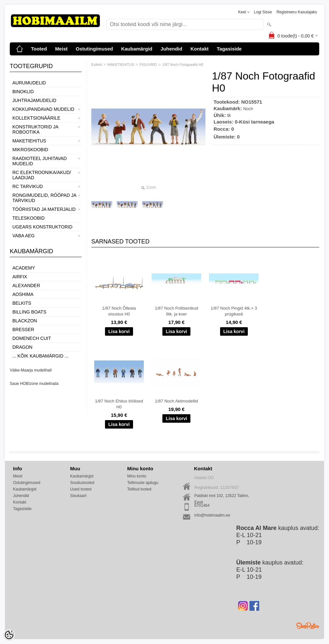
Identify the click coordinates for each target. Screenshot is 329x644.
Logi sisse (263, 12)
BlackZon (25, 321)
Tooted (39, 49)
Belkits (22, 303)
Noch (248, 109)
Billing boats (29, 312)
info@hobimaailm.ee (212, 515)
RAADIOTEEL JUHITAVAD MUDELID (40, 161)
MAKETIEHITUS (29, 141)
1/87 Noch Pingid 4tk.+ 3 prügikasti (234, 311)
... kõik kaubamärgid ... (40, 356)
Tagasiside (229, 49)
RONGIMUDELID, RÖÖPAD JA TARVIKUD (44, 198)
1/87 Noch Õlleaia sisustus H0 (119, 311)
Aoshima (23, 294)
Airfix (20, 277)
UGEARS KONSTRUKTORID (42, 227)
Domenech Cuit (32, 338)
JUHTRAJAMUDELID (34, 100)
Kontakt (200, 49)
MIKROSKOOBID (30, 150)
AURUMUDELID (29, 83)
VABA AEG (23, 236)
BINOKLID (23, 92)
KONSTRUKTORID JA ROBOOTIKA (35, 129)
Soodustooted (82, 483)
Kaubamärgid (137, 49)
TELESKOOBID (29, 218)
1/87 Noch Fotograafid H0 (183, 65)
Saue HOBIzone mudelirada (34, 384)
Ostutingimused (94, 49)
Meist (61, 49)
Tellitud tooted (139, 489)
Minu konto (137, 476)
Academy (24, 268)
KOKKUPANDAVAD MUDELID (43, 109)
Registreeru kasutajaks (297, 12)
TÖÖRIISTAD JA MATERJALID (44, 209)
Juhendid (171, 49)
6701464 (202, 505)
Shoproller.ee (308, 626)
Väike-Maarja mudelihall (31, 370)
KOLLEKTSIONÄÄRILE (36, 118)
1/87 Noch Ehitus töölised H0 (119, 404)
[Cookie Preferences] (9, 635)
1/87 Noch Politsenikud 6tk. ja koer (177, 311)
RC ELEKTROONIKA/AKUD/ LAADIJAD (42, 175)
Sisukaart (78, 496)
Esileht (97, 65)
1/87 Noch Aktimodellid (176, 401)
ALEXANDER (26, 285)
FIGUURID (148, 65)
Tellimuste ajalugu (143, 483)
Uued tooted (81, 489)
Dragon (22, 347)
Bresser (23, 329)
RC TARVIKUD (28, 186)
